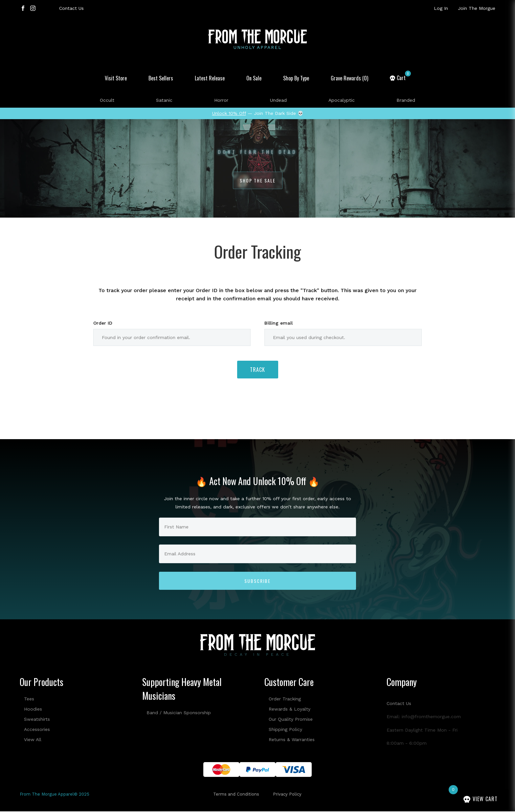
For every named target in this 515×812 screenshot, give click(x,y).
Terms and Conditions (236, 794)
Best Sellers (161, 78)
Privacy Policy (287, 794)
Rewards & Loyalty (290, 709)
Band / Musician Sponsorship (179, 713)
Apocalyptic (342, 100)
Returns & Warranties (292, 739)
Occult (107, 100)
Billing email (279, 323)
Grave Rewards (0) (349, 78)
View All (33, 739)
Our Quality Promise (291, 719)
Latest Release (210, 78)
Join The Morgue (477, 8)
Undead (278, 100)
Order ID (103, 323)
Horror (221, 100)
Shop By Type (296, 78)
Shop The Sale (258, 180)
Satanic (164, 100)
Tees (29, 699)
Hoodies (33, 709)
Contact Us (71, 8)
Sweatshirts (37, 719)
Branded (406, 100)
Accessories (37, 729)
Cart (404, 78)
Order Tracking (285, 699)
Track (257, 370)
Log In (441, 8)
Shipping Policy (285, 729)
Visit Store (116, 78)
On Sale (254, 78)
